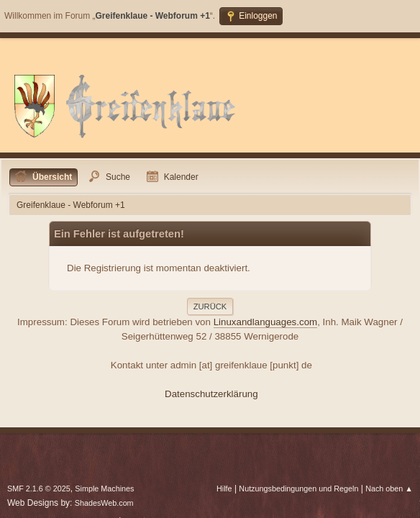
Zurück (210, 306)
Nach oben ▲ (389, 489)
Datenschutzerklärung (211, 394)
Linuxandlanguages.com (266, 322)
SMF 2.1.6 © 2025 (39, 489)
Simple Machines (104, 489)
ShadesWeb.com (104, 503)
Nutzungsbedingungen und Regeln (298, 489)
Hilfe (224, 489)
